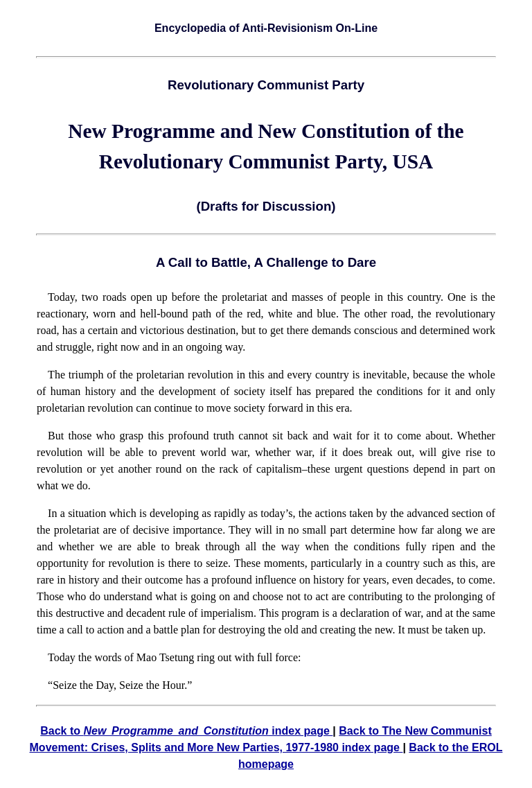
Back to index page (186, 731)
